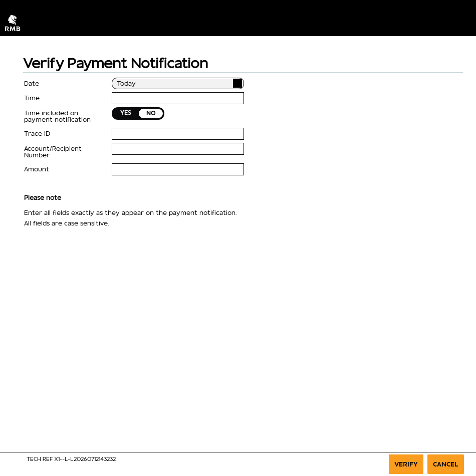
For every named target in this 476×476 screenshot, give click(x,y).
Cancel (446, 464)
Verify (406, 464)
